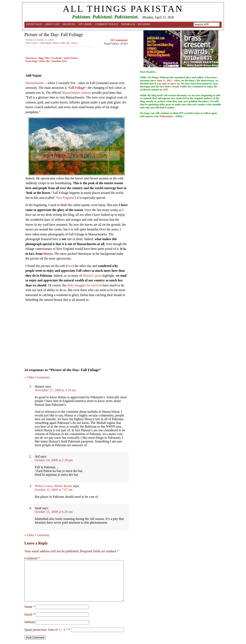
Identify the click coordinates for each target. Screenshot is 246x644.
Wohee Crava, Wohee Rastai (53, 486)
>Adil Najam (45, 43)
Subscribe (45, 61)
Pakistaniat (166, 116)
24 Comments (119, 40)
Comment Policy (107, 24)
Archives (69, 24)
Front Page (34, 24)
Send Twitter (71, 58)
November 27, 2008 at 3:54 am (55, 390)
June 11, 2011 (164, 81)
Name (30, 607)
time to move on (171, 84)
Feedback (128, 24)
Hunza (48, 254)
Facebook (57, 58)
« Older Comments (37, 377)
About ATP (52, 24)
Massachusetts (35, 83)
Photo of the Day (61, 43)
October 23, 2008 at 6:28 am (54, 512)
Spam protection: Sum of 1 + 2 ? (46, 630)
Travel (74, 43)
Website (30, 622)
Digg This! (44, 58)
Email (30, 614)
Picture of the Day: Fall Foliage (54, 35)
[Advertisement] (77, 334)
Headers (144, 24)
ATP (165, 90)
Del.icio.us (31, 58)
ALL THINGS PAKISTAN (123, 9)
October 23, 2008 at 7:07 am (54, 490)
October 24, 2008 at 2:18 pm (54, 460)
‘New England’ (65, 198)
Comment (32, 558)
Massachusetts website (76, 93)
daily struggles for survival (84, 285)
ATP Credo (85, 24)
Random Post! (59, 61)
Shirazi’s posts (92, 276)
